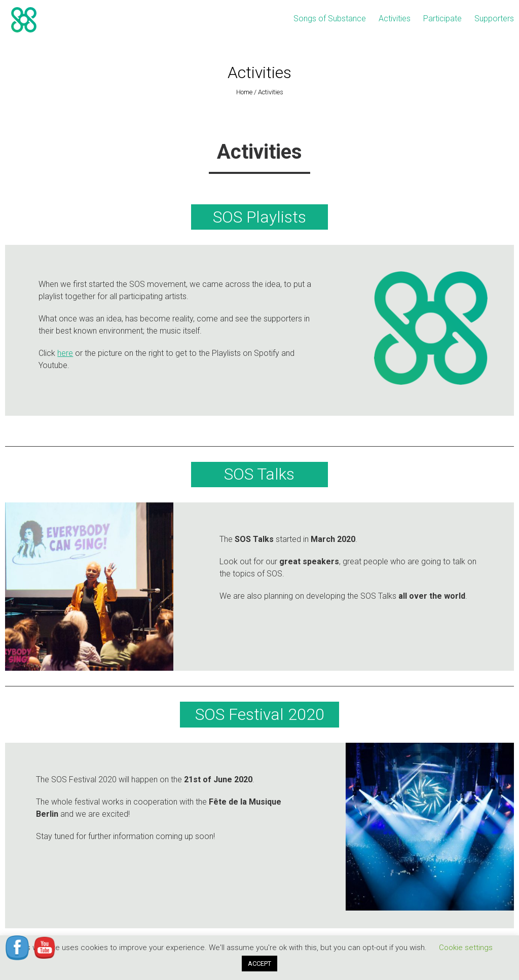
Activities (395, 19)
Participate (442, 19)
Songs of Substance (330, 19)
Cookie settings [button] (466, 948)
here (65, 353)
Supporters (494, 19)
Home (244, 92)
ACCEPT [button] (259, 964)
